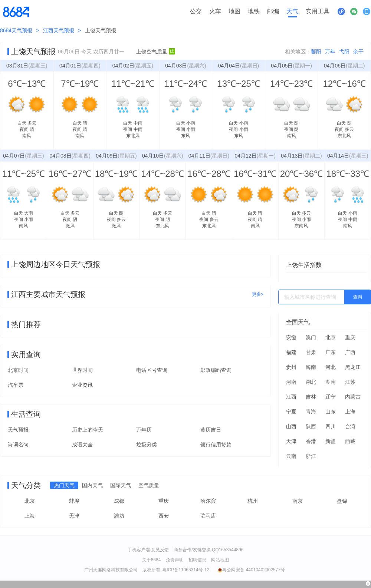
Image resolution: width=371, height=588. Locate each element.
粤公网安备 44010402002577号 (251, 570)
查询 (358, 297)
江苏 (350, 382)
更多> (258, 294)
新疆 (331, 441)
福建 (291, 352)
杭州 (253, 501)
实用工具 (318, 11)
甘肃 (311, 352)
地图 (234, 11)
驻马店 (208, 516)
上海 (350, 412)
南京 (298, 501)
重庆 (350, 337)
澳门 (311, 337)
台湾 (350, 426)
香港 (311, 441)
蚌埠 (74, 501)
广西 (350, 352)
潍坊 (119, 516)
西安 (164, 516)
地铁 (254, 11)
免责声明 (175, 560)
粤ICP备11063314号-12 (186, 570)
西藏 (350, 441)
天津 (291, 441)
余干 (358, 52)
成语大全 (82, 445)
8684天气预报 (16, 30)
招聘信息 (197, 560)
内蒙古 (353, 397)
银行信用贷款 (216, 445)
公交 (196, 11)
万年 (330, 52)
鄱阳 (316, 52)
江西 (291, 397)
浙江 (311, 456)
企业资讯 (82, 385)
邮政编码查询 (216, 370)
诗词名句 (18, 445)
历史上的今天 (88, 430)
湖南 (331, 382)
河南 (291, 382)
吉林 (311, 397)
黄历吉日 (211, 430)
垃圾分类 (147, 445)
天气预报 (18, 430)
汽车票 (16, 385)
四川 (331, 426)
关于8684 (152, 560)
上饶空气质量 (156, 52)
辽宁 (331, 397)
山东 (331, 412)
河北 (331, 367)
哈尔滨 (208, 501)
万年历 (144, 430)
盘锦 (342, 501)
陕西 (311, 426)
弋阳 (344, 52)
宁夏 (291, 412)
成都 (119, 501)
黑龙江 (353, 367)
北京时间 (18, 370)
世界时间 (82, 370)
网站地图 (220, 560)
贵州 (291, 367)
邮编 (273, 11)
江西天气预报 (59, 30)
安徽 (291, 337)
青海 (311, 412)
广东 (331, 352)
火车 (215, 11)
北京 (331, 337)
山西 (291, 426)
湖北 (311, 382)
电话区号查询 (152, 370)
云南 (291, 456)
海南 (311, 367)
